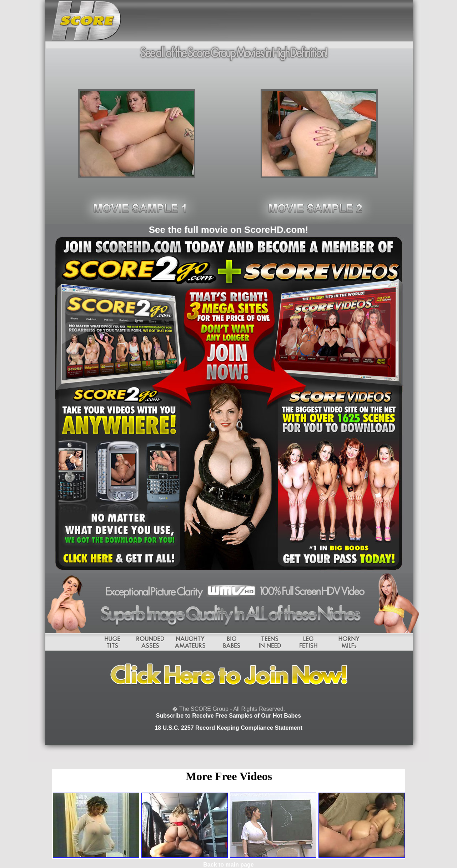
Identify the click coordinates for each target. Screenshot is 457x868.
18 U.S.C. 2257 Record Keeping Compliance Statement (228, 728)
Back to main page (228, 865)
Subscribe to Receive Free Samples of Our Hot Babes (228, 716)
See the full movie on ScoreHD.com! (228, 230)
